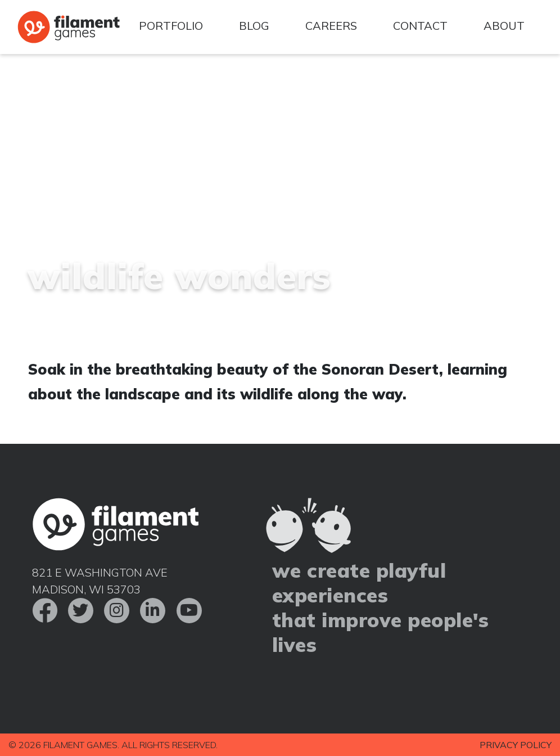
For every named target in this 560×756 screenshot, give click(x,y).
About (504, 26)
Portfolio (171, 26)
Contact (420, 26)
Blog (254, 26)
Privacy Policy (516, 745)
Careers (331, 26)
